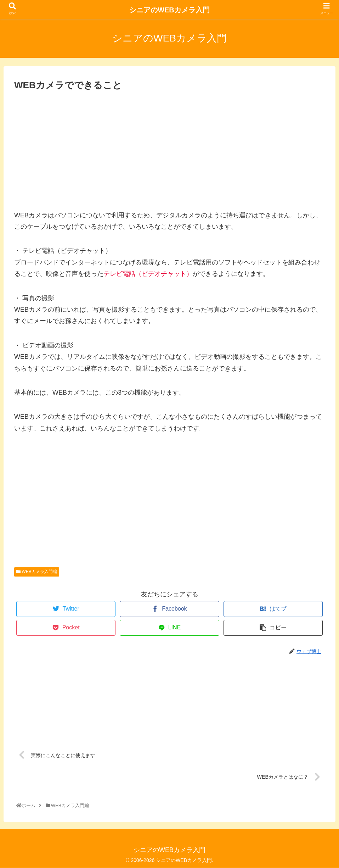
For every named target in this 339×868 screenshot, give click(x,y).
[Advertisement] (169, 147)
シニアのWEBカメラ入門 (169, 10)
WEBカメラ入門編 (37, 572)
